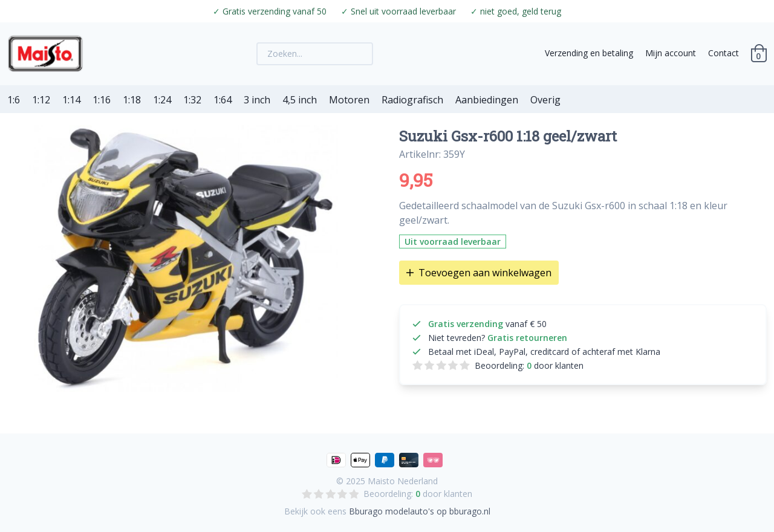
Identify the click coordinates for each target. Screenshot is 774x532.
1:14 (71, 100)
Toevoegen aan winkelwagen (479, 273)
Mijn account (671, 53)
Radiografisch (412, 100)
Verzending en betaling (589, 53)
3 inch (257, 100)
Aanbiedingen (487, 100)
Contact (724, 53)
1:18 (132, 100)
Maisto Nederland (403, 481)
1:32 (192, 100)
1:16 (102, 100)
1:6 (14, 100)
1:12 (41, 100)
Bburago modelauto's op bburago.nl (420, 511)
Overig (545, 100)
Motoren (349, 100)
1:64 (223, 100)
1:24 (162, 100)
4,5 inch (300, 100)
